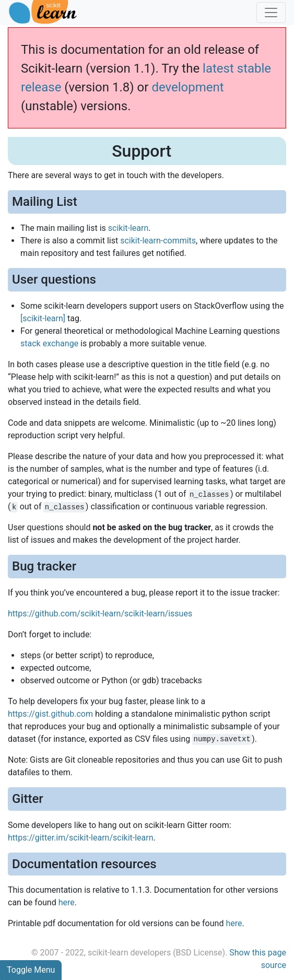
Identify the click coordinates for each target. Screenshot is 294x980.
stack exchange (49, 343)
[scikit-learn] (43, 318)
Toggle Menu (31, 970)
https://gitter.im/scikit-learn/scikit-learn (81, 838)
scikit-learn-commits (158, 241)
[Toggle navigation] (271, 13)
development (187, 87)
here (67, 902)
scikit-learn (128, 228)
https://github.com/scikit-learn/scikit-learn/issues (100, 614)
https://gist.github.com (50, 714)
